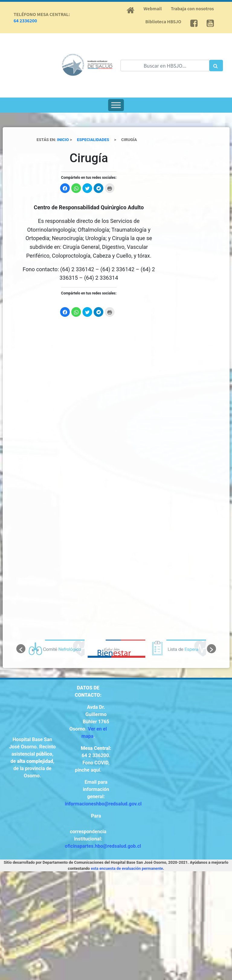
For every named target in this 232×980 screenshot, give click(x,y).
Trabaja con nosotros (192, 8)
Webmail (153, 8)
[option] (56, 649)
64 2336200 (25, 21)
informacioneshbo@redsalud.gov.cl (103, 804)
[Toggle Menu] (116, 105)
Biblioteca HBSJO (163, 21)
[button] (21, 649)
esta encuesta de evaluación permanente (127, 868)
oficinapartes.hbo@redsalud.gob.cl (103, 846)
